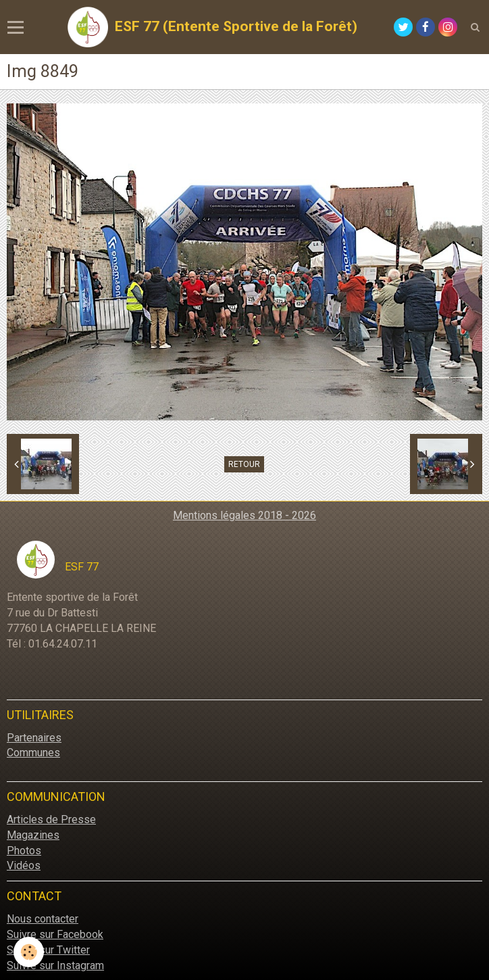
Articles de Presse (51, 819)
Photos (24, 851)
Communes (33, 753)
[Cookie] (29, 952)
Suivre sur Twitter (48, 950)
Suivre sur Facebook (55, 934)
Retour (244, 464)
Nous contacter (43, 919)
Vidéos (24, 865)
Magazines (33, 835)
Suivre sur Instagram (55, 965)
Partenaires (34, 738)
